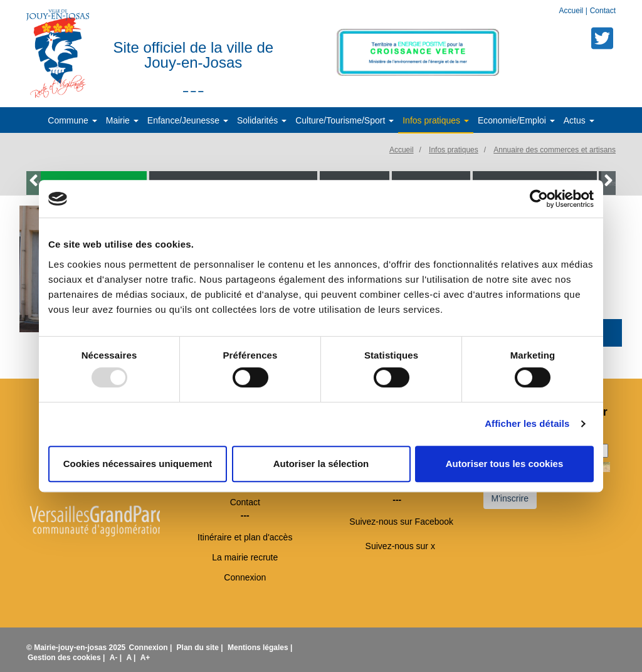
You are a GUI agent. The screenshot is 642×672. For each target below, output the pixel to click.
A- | (117, 658)
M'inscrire (510, 498)
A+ (145, 658)
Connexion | (152, 648)
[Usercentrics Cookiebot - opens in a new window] (539, 199)
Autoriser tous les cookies (505, 464)
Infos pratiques (454, 150)
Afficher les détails (527, 423)
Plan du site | (201, 648)
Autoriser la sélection (321, 464)
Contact (603, 11)
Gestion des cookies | (67, 658)
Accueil (572, 11)
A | (132, 658)
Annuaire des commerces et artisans (555, 150)
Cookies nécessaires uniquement (138, 464)
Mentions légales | (260, 648)
